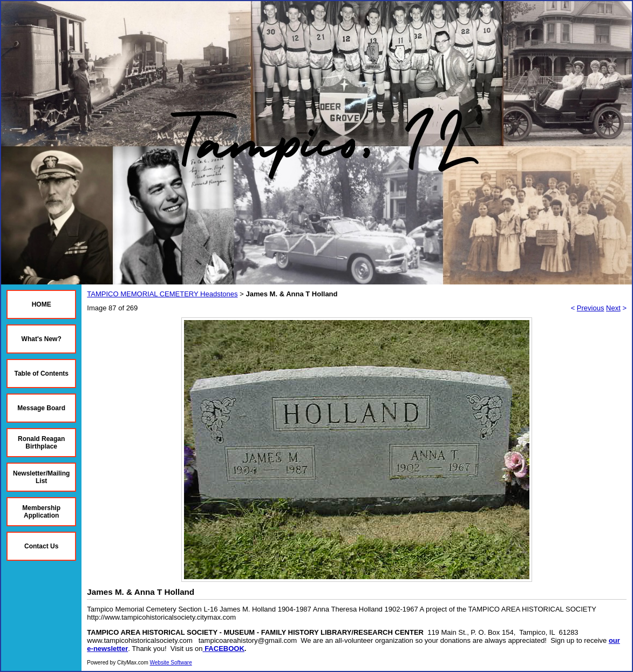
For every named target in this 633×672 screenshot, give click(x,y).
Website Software (171, 663)
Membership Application (41, 512)
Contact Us (41, 546)
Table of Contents (41, 374)
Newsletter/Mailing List (41, 477)
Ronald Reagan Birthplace (41, 443)
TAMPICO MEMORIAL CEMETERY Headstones (162, 294)
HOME (42, 304)
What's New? (42, 339)
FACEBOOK (224, 649)
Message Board (41, 408)
